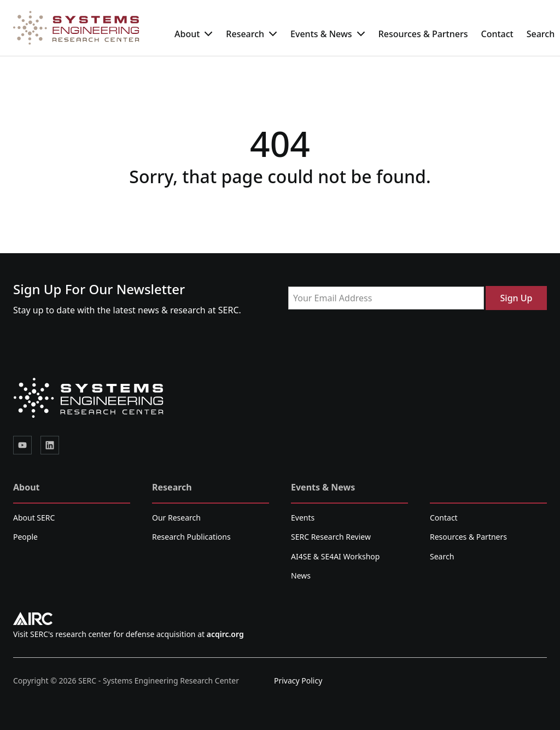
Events (303, 518)
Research (252, 34)
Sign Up (517, 298)
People (25, 537)
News (301, 576)
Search (442, 556)
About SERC (34, 518)
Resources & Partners (423, 34)
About (194, 34)
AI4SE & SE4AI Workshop (335, 556)
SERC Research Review (331, 537)
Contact (497, 34)
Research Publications (191, 537)
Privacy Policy (298, 681)
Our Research (176, 518)
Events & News (328, 34)
